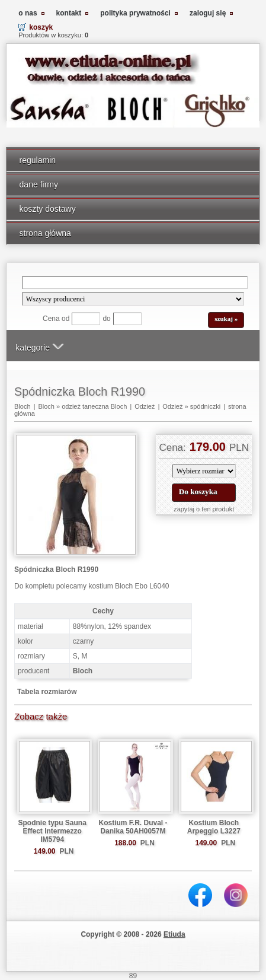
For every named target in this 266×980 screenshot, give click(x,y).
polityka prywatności (135, 13)
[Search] (135, 283)
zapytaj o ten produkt (204, 509)
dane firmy (39, 184)
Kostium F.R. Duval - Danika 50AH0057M (133, 827)
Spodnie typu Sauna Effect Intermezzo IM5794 (52, 831)
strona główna (45, 233)
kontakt (69, 13)
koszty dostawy (48, 209)
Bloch (23, 406)
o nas (28, 13)
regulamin (38, 160)
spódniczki (205, 406)
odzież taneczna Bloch (94, 406)
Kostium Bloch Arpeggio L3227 (214, 827)
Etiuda (174, 934)
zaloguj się (208, 13)
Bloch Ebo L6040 (142, 586)
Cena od (56, 319)
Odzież (145, 406)
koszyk (41, 27)
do (106, 319)
